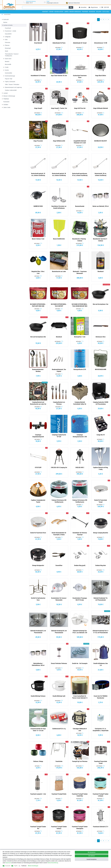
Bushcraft (45, 12)
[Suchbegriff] (45, 7)
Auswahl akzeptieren (92, 859)
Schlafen (99, 12)
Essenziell (8, 866)
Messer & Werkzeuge (75, 12)
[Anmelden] (83, 7)
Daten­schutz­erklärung (53, 863)
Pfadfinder (85, 12)
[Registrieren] (93, 7)
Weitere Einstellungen (33, 866)
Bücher (51, 12)
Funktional (24, 866)
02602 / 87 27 (29, 3)
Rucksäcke (92, 12)
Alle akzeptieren (92, 852)
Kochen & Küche (59, 12)
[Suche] (71, 7)
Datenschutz (77, 3)
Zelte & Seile (106, 12)
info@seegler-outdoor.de (52, 3)
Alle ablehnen (92, 856)
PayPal (16, 866)
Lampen (66, 12)
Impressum (71, 3)
